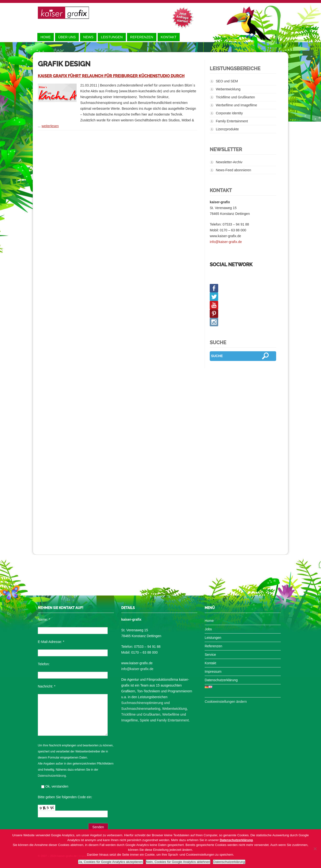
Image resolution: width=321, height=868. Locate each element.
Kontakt (169, 37)
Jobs (208, 629)
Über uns (67, 37)
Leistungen (112, 37)
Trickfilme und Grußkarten (235, 97)
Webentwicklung (228, 89)
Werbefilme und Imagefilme (236, 105)
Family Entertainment (232, 121)
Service (210, 655)
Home (46, 37)
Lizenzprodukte (227, 129)
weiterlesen (50, 126)
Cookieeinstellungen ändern (226, 702)
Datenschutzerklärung (52, 776)
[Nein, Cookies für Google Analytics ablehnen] (315, 849)
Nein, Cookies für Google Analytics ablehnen (178, 862)
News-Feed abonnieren (233, 170)
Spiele (144, 720)
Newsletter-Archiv (229, 162)
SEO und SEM (227, 81)
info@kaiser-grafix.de (226, 242)
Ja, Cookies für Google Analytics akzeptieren (111, 862)
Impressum (213, 672)
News (88, 37)
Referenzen (142, 37)
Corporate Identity (229, 113)
